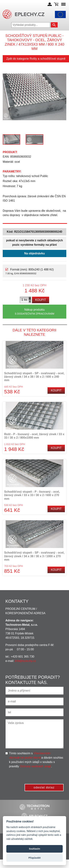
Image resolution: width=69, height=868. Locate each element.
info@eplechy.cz (25, 661)
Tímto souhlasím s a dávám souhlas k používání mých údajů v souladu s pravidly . (36, 760)
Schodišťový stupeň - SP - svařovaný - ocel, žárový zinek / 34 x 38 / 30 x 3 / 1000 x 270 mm (34, 556)
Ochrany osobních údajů (35, 766)
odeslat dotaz (44, 787)
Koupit (41, 300)
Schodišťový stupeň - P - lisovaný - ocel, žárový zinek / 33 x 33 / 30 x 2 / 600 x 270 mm (32, 495)
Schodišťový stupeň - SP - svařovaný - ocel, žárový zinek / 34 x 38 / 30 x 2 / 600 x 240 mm (34, 377)
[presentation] (36, 776)
